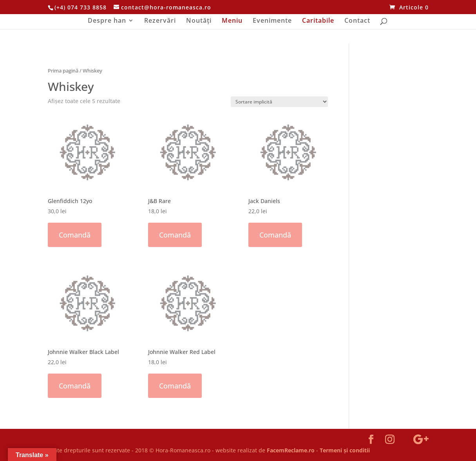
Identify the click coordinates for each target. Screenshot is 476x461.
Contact (357, 21)
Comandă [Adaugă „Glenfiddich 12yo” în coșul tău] (75, 235)
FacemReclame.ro (291, 450)
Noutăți (199, 21)
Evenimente (272, 21)
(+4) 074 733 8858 (81, 7)
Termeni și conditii (345, 450)
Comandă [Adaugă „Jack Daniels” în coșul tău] (275, 235)
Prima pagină (63, 71)
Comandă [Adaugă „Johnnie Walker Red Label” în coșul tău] (175, 386)
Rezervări (160, 21)
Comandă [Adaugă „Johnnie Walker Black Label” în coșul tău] (75, 386)
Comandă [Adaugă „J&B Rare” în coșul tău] (175, 235)
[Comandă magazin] (279, 102)
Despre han (107, 21)
